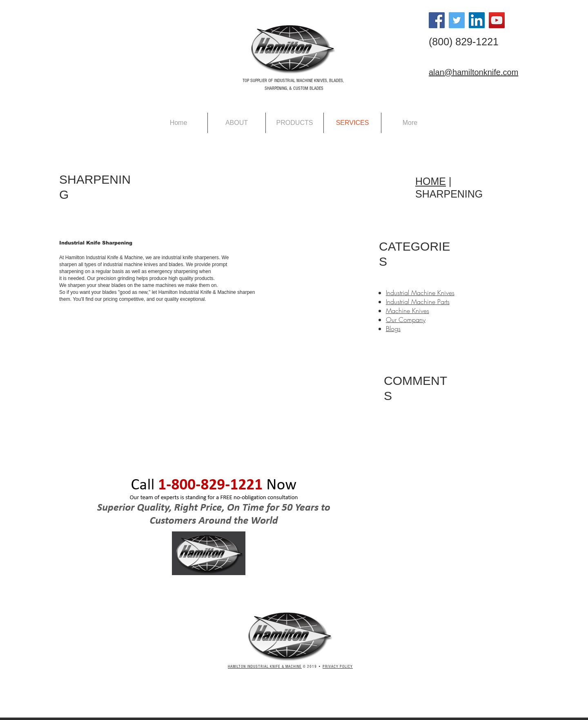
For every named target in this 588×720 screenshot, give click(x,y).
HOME (431, 181)
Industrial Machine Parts (418, 302)
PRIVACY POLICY (338, 667)
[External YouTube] (166, 384)
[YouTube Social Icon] (497, 20)
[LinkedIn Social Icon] (477, 20)
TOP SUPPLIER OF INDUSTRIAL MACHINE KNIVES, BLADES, (293, 81)
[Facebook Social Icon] (437, 20)
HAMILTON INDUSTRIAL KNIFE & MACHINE (265, 667)
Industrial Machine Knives (420, 293)
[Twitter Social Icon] (457, 20)
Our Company (406, 320)
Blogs (393, 329)
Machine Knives (408, 311)
